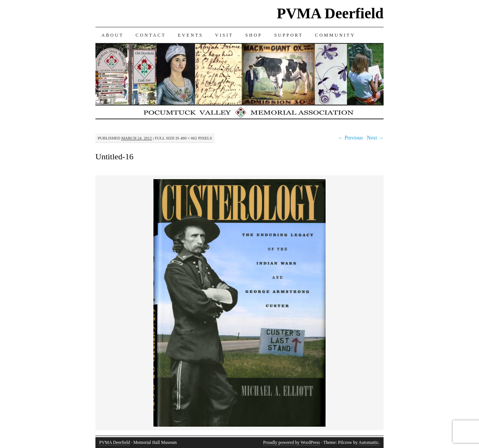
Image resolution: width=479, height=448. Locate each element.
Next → (375, 138)
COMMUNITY (335, 35)
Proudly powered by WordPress (292, 442)
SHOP (254, 35)
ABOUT (112, 35)
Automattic (369, 442)
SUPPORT (289, 35)
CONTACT (151, 35)
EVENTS (190, 35)
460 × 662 (189, 138)
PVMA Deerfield (330, 13)
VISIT (224, 35)
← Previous (350, 138)
